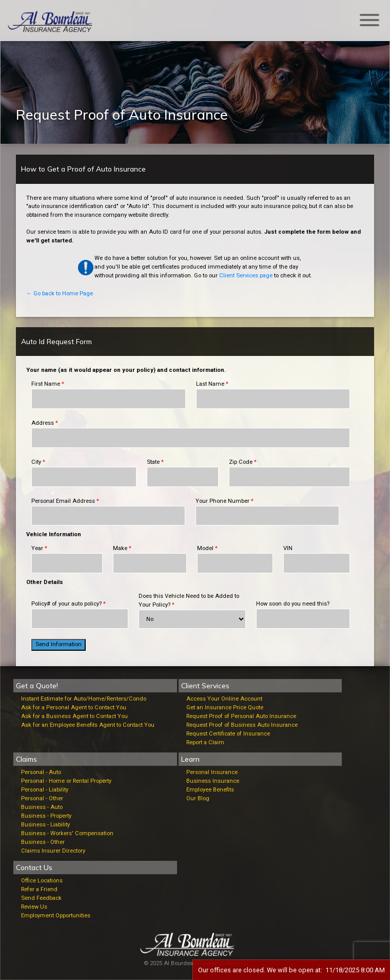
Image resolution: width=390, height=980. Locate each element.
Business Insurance (213, 781)
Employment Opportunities (56, 916)
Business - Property (46, 816)
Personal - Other (42, 798)
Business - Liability (45, 825)
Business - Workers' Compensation (67, 833)
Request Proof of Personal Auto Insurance (241, 716)
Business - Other (43, 842)
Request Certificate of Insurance (228, 734)
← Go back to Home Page (60, 294)
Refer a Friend (39, 889)
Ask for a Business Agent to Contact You (74, 716)
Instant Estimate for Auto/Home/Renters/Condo (84, 699)
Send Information (59, 644)
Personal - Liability (45, 790)
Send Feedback (41, 898)
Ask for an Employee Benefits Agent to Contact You (88, 725)
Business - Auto (42, 807)
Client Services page (246, 276)
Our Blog (198, 798)
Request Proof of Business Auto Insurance (242, 725)
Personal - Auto (41, 772)
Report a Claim (205, 742)
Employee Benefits (210, 790)
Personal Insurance (212, 772)
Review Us (34, 907)
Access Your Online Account (224, 699)
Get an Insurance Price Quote (225, 708)
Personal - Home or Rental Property (66, 781)
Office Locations (42, 881)
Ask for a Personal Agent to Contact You (74, 708)
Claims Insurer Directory (53, 851)
